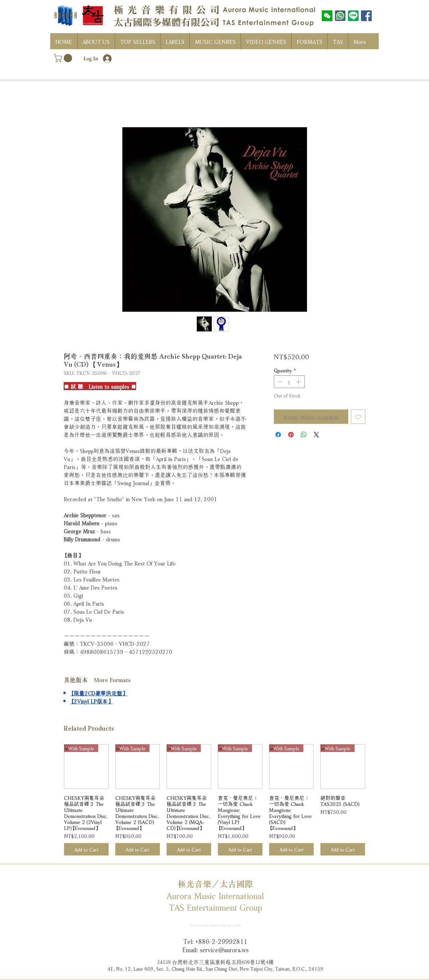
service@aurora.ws (224, 949)
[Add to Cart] (86, 849)
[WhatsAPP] (340, 16)
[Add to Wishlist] (358, 417)
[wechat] (327, 16)
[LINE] (353, 16)
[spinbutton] (289, 382)
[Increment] (299, 382)
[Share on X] (316, 435)
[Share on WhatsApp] (304, 435)
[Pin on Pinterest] (291, 435)
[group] (214, 800)
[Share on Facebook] (278, 435)
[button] (64, 58)
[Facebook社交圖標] (366, 16)
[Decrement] (279, 382)
